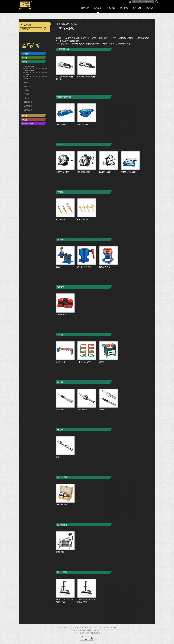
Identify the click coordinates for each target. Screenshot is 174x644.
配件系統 (26, 62)
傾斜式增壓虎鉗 (87, 121)
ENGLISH (138, 2)
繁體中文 (148, 2)
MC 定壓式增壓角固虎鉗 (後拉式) (65, 74)
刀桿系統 (26, 54)
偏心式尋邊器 (87, 406)
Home (130, 2)
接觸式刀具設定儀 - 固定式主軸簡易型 (65, 596)
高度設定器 (28, 102)
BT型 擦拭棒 (65, 216)
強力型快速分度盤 (87, 169)
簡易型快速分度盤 (65, 169)
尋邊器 (27, 94)
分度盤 (27, 74)
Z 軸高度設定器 (65, 501)
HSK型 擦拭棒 (87, 216)
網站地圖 (150, 8)
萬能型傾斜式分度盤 (130, 169)
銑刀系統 (26, 58)
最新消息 (114, 8)
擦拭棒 (27, 78)
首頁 (59, 24)
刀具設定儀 (28, 110)
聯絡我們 (138, 8)
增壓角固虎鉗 (29, 67)
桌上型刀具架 (65, 359)
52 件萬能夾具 (65, 311)
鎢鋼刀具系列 (27, 124)
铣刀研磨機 (28, 106)
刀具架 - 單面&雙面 (87, 359)
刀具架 (27, 90)
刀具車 (109, 359)
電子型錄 (126, 8)
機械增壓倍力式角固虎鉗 (87, 74)
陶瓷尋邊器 (109, 406)
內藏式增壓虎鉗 (30, 71)
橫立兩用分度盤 (109, 169)
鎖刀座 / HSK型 (109, 264)
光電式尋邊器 (65, 406)
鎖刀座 (27, 82)
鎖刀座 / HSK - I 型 (87, 264)
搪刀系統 (26, 116)
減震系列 (26, 120)
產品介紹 (102, 8)
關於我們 (90, 8)
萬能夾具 (27, 86)
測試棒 (27, 98)
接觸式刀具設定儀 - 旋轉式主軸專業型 (87, 596)
